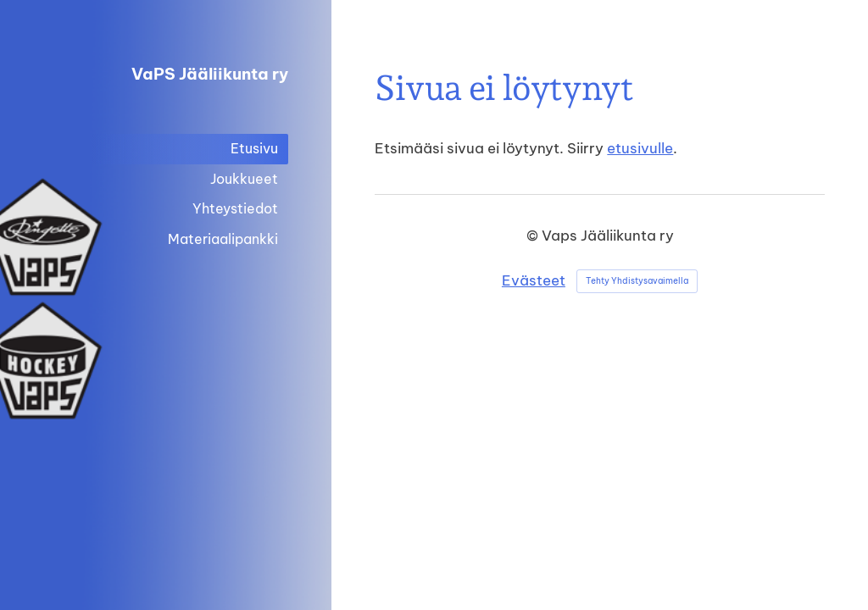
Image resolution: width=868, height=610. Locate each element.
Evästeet (534, 280)
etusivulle (640, 148)
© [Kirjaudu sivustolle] (534, 235)
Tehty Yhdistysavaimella (637, 281)
